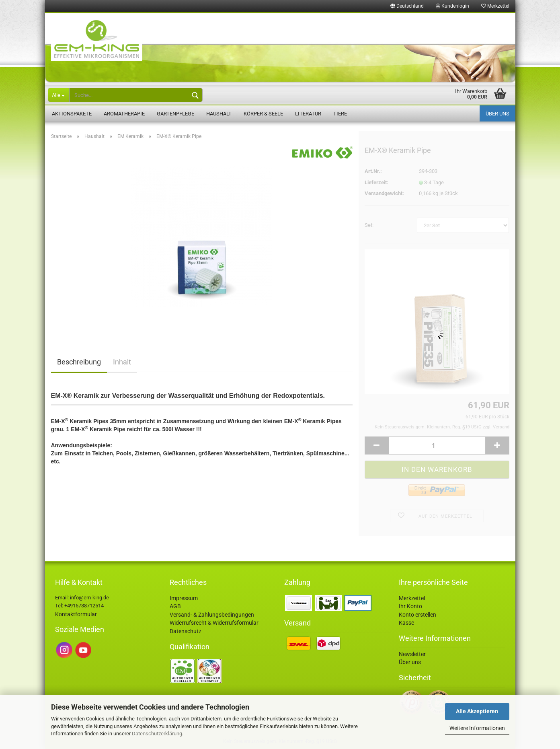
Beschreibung (79, 362)
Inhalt (122, 362)
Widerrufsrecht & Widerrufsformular (214, 623)
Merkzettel (495, 6)
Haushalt (219, 114)
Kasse (406, 623)
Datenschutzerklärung (157, 734)
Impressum (184, 598)
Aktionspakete (72, 114)
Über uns (497, 114)
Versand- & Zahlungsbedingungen (212, 615)
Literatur (308, 114)
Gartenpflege (175, 114)
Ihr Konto (410, 606)
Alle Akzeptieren (477, 711)
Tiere (340, 114)
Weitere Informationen (477, 728)
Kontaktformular (76, 614)
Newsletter (412, 654)
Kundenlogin (452, 6)
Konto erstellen (417, 615)
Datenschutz (186, 631)
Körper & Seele (263, 114)
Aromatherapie (124, 114)
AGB (175, 606)
